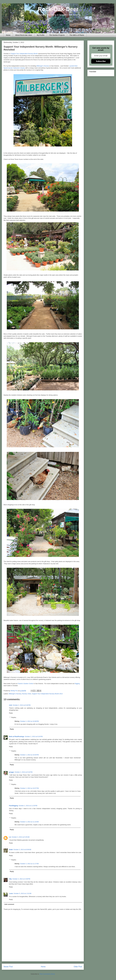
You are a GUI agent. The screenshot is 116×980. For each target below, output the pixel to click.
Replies (14, 717)
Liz (10, 837)
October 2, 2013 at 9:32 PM (24, 772)
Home (8, 35)
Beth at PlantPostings (17, 736)
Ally (10, 879)
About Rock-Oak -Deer (24, 35)
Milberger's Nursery (43, 66)
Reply (11, 713)
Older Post (78, 967)
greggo (11, 772)
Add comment (9, 904)
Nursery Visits (27, 694)
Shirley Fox (14, 691)
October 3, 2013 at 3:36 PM (21, 879)
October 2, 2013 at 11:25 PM (28, 806)
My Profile (41, 35)
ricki (11, 705)
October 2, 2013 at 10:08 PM (29, 721)
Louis (11, 893)
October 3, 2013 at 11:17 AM (29, 864)
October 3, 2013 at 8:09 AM (22, 850)
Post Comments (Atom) (47, 974)
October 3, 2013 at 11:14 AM (29, 822)
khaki (11, 850)
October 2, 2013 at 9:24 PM (34, 736)
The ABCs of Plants (77, 35)
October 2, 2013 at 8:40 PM (22, 705)
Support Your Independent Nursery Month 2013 (47, 694)
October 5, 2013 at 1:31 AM (22, 893)
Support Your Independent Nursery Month (24, 54)
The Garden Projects (57, 35)
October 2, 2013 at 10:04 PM (29, 755)
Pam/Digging (13, 806)
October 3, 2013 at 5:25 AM (21, 837)
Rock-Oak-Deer (58, 9)
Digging (77, 684)
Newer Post (8, 967)
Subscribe (101, 61)
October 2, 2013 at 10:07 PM (29, 788)
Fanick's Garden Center (26, 684)
